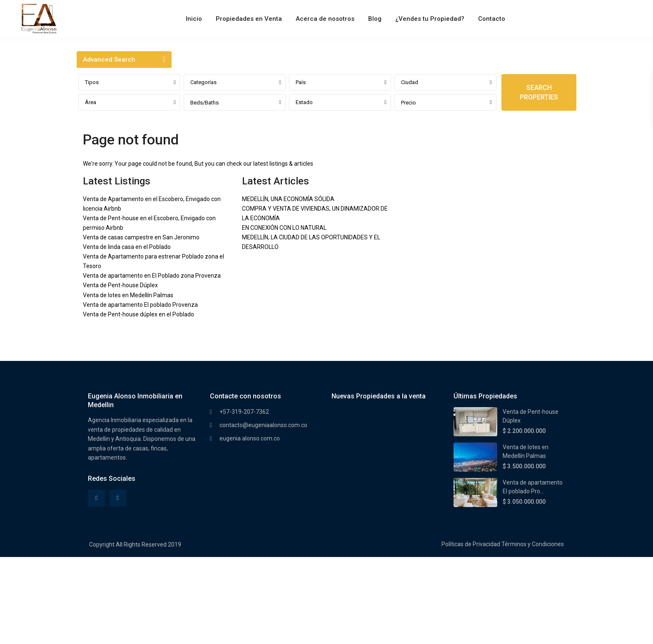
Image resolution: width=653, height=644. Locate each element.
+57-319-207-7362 (244, 412)
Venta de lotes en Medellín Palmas (128, 295)
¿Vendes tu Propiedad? (430, 19)
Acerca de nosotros (325, 19)
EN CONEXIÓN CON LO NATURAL (284, 228)
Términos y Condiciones (533, 544)
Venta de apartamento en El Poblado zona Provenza (152, 276)
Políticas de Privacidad (471, 544)
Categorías (203, 82)
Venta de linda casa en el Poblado (127, 247)
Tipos (92, 82)
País (301, 82)
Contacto (492, 19)
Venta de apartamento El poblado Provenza (140, 305)
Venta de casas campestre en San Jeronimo (141, 237)
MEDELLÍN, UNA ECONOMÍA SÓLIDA (288, 199)
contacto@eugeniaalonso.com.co (263, 425)
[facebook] (96, 498)
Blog (375, 19)
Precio (409, 103)
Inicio (194, 19)
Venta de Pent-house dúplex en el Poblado (138, 314)
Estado (304, 102)
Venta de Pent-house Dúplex (120, 285)
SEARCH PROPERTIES (539, 92)
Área (91, 102)
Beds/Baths (204, 103)
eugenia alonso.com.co (250, 438)
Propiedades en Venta (249, 19)
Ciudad (410, 82)
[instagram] (118, 498)
